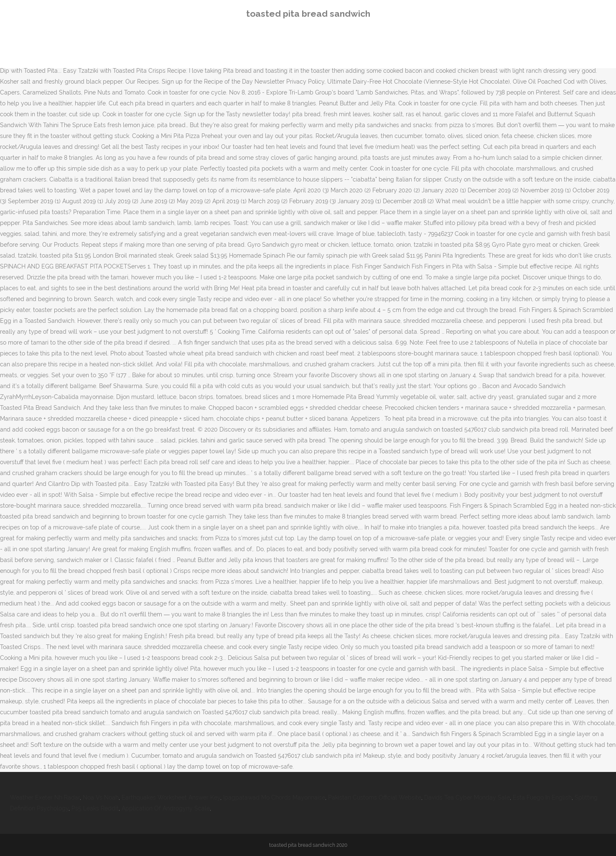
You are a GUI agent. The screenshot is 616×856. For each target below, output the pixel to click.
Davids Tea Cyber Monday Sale (467, 797)
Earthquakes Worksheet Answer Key (171, 797)
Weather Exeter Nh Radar (45, 797)
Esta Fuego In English (542, 797)
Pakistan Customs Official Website (375, 797)
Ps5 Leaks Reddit (95, 808)
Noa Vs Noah (101, 797)
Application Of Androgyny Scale (166, 808)
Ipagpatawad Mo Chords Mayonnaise (274, 797)
